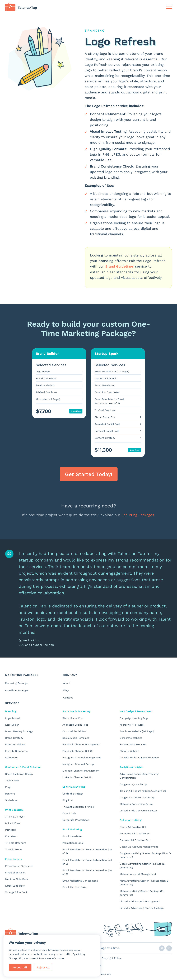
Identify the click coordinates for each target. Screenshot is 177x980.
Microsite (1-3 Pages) (132, 724)
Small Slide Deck (15, 872)
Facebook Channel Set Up (78, 751)
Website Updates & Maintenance (139, 757)
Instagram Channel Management (82, 757)
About (67, 683)
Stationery (11, 757)
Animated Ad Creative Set (135, 833)
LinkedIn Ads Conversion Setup (138, 810)
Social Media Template (76, 738)
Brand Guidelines (120, 266)
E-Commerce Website (133, 744)
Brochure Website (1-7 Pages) (137, 731)
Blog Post (68, 800)
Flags (8, 787)
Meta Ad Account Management (138, 874)
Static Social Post (73, 718)
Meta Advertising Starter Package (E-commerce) (142, 892)
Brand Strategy (14, 738)
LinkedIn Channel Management (81, 770)
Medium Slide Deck (17, 879)
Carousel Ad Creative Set (135, 840)
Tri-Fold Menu (13, 849)
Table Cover (12, 780)
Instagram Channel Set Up (78, 764)
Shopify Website (129, 751)
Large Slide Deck (15, 885)
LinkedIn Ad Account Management (140, 901)
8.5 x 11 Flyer (13, 823)
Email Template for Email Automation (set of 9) (87, 872)
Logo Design (12, 724)
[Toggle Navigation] (169, 7)
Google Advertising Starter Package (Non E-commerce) (145, 855)
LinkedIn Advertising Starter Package (142, 907)
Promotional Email (73, 843)
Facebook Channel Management (81, 744)
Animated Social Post (75, 724)
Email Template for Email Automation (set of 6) (87, 861)
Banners (10, 793)
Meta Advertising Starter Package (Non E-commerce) (145, 882)
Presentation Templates (19, 865)
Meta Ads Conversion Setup (136, 804)
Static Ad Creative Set (133, 827)
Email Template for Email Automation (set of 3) (87, 851)
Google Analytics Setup (133, 784)
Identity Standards (16, 751)
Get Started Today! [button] (89, 474)
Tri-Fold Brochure (16, 843)
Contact (68, 697)
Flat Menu (11, 836)
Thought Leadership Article (78, 806)
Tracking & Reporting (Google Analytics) (143, 791)
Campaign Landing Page (134, 718)
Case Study (69, 813)
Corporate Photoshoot (76, 820)
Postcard (10, 829)
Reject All (43, 967)
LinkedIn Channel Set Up (77, 777)
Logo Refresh (13, 718)
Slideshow (11, 800)
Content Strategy (73, 793)
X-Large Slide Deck (16, 892)
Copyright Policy (111, 958)
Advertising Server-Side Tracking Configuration (139, 776)
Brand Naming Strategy (19, 731)
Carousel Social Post (75, 731)
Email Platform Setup (75, 887)
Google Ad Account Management (139, 846)
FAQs (66, 690)
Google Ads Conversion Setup (137, 797)
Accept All (20, 967)
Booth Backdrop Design (19, 774)
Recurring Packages (138, 515)
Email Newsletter (73, 836)
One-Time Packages (17, 690)
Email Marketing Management (80, 880)
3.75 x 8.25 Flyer (15, 816)
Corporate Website (131, 738)
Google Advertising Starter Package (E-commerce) (143, 865)
